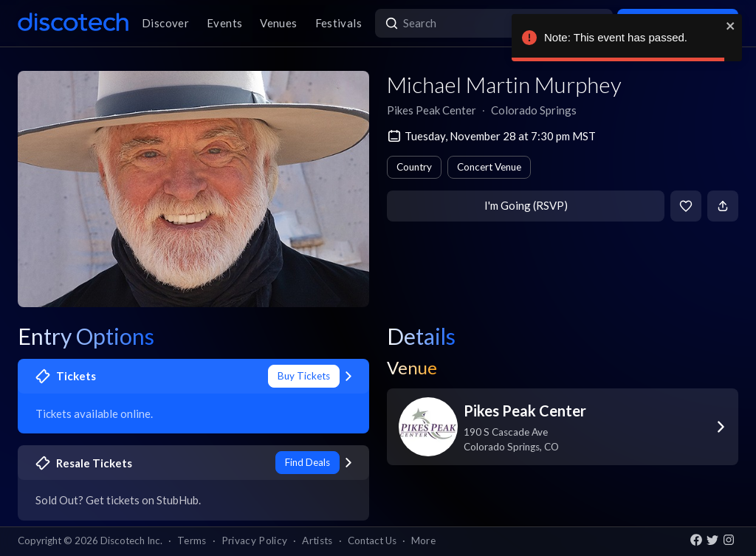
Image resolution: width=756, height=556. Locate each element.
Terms (192, 540)
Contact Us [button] (372, 540)
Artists (317, 540)
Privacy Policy (255, 540)
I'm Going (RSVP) (526, 205)
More (423, 540)
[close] (731, 26)
